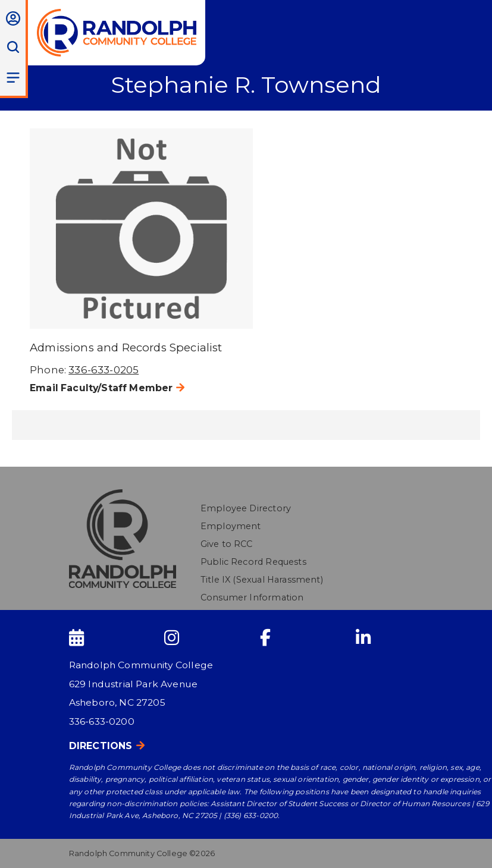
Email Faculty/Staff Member (101, 388)
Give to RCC (226, 544)
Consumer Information (252, 597)
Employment (231, 526)
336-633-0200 (102, 721)
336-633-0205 (104, 370)
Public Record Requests (253, 562)
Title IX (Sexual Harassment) (262, 580)
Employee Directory (246, 508)
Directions (101, 746)
